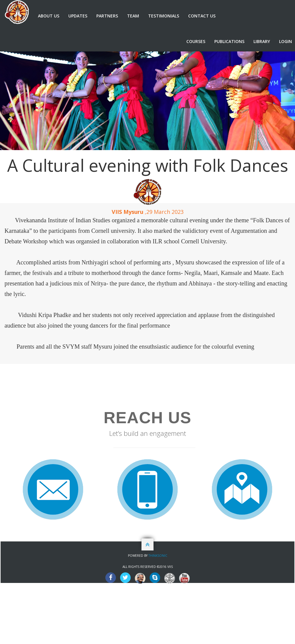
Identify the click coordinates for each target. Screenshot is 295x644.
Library (262, 41)
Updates (78, 16)
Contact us (202, 16)
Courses (196, 41)
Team (133, 16)
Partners (107, 16)
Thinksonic (158, 556)
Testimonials (164, 16)
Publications (229, 41)
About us (49, 16)
